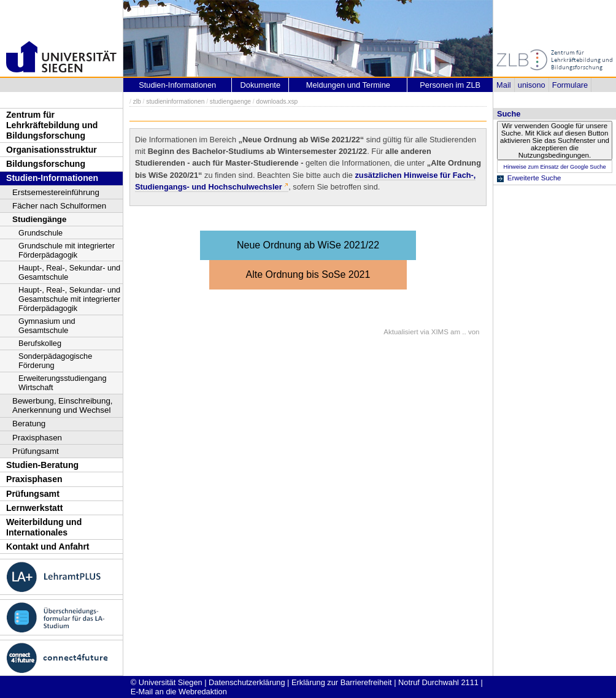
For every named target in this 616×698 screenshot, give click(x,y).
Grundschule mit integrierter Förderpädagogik (67, 250)
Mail (503, 85)
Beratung (29, 424)
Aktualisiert (401, 332)
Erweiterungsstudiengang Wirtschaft (63, 383)
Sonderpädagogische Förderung (55, 361)
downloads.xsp (277, 102)
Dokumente (260, 85)
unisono (532, 85)
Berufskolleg (40, 343)
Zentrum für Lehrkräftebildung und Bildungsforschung (52, 125)
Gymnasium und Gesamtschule (47, 326)
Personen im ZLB (450, 85)
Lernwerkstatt (34, 508)
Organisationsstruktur (52, 150)
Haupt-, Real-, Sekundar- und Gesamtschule (69, 272)
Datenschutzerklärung (247, 682)
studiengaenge (230, 102)
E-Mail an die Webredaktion (179, 692)
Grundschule (40, 233)
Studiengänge (39, 219)
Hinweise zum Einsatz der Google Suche (554, 167)
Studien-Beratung (42, 465)
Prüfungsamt (36, 451)
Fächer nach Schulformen (59, 206)
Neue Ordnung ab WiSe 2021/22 (308, 245)
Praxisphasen (37, 438)
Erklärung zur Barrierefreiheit (342, 682)
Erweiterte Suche (534, 178)
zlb (137, 102)
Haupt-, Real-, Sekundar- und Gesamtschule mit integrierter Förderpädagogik (69, 299)
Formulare (570, 85)
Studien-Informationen (52, 178)
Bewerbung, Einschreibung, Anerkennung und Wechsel (63, 406)
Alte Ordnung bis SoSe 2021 (308, 274)
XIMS (440, 332)
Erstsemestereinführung (56, 192)
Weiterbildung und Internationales (44, 527)
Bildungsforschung (46, 164)
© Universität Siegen (167, 682)
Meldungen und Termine (348, 85)
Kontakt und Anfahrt (48, 547)
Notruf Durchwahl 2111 (438, 682)
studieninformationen (175, 102)
